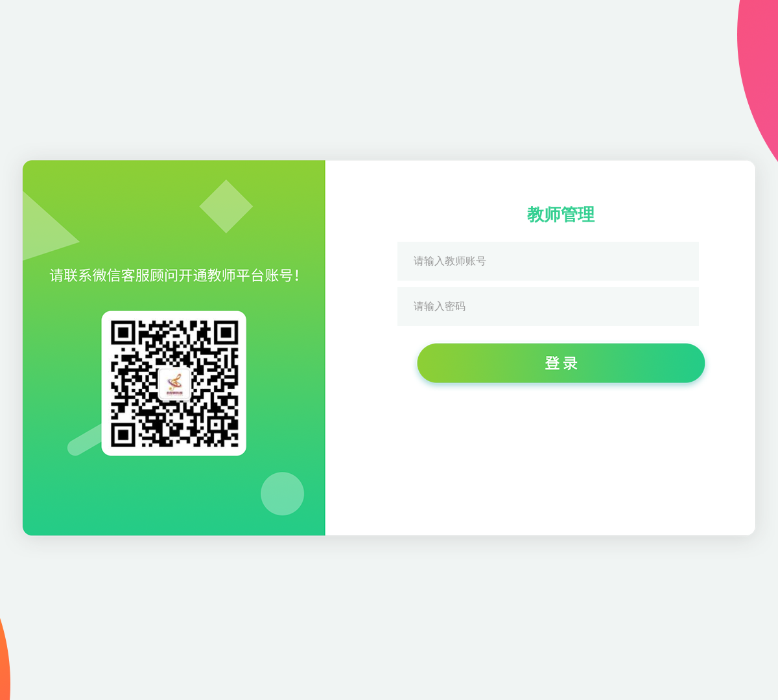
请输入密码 (440, 306)
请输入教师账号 (450, 261)
